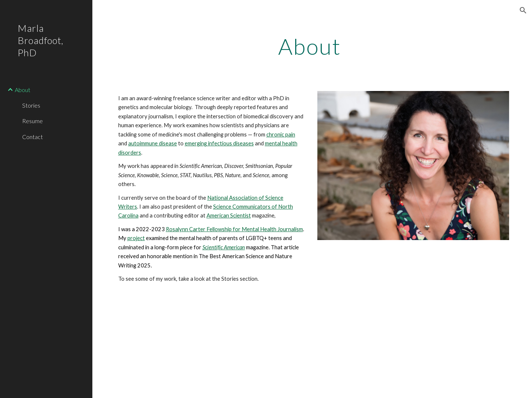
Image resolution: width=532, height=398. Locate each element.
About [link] (23, 90)
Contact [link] (33, 137)
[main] (312, 46)
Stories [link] (31, 105)
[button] (523, 10)
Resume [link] (33, 121)
